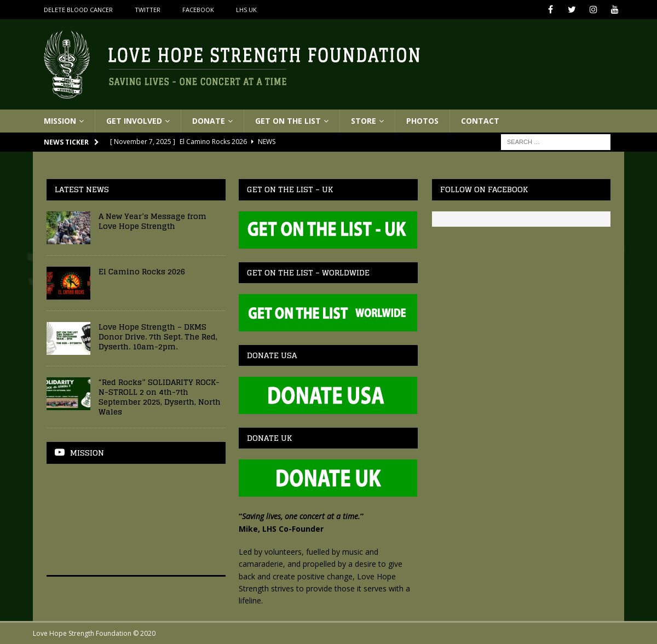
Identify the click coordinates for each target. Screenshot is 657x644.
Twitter (148, 10)
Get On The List (288, 121)
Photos (422, 121)
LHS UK (246, 10)
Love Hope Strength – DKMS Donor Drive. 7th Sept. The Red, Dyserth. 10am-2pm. (158, 337)
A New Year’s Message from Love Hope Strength (152, 221)
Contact (480, 121)
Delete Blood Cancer (78, 10)
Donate (209, 121)
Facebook (198, 10)
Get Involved (134, 121)
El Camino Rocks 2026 (142, 271)
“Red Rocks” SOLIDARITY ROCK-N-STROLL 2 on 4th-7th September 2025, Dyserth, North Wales (160, 397)
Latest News (82, 189)
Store (364, 121)
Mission (60, 121)
